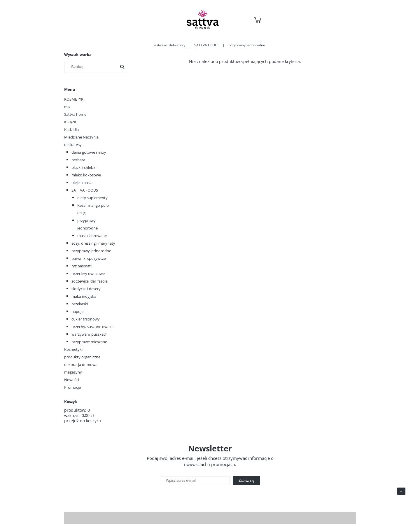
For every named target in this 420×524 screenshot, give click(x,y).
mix (67, 107)
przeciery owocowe (88, 274)
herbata (78, 160)
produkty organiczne (82, 357)
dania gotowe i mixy (89, 152)
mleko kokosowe (86, 175)
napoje (77, 311)
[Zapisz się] (246, 481)
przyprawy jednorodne (91, 251)
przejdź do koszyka (83, 421)
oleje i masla (82, 183)
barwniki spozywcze (89, 258)
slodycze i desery (86, 289)
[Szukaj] (122, 67)
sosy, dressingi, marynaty (93, 243)
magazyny (73, 372)
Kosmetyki (73, 349)
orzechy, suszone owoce (92, 327)
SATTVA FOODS (85, 190)
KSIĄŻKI (71, 122)
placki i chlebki (84, 167)
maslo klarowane (92, 236)
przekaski (80, 304)
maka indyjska (84, 296)
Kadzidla (71, 129)
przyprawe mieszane (89, 342)
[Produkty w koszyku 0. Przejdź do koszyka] (259, 23)
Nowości (72, 380)
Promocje (72, 387)
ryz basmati (82, 266)
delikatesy (73, 145)
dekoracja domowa (81, 364)
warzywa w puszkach (90, 334)
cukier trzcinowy (86, 319)
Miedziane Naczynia (81, 137)
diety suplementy (92, 198)
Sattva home (75, 114)
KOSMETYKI (74, 99)
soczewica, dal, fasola (90, 281)
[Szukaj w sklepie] (92, 67)
